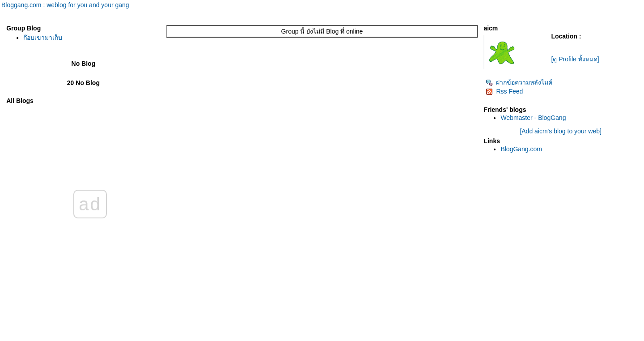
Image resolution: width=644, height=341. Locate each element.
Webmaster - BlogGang (533, 118)
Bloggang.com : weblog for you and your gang (65, 5)
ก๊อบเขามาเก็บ (43, 38)
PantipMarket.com (56, 337)
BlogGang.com (521, 149)
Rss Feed (504, 91)
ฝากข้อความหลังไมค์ (519, 82)
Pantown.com (98, 337)
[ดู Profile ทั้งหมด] (575, 59)
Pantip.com (16, 337)
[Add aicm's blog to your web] (560, 131)
